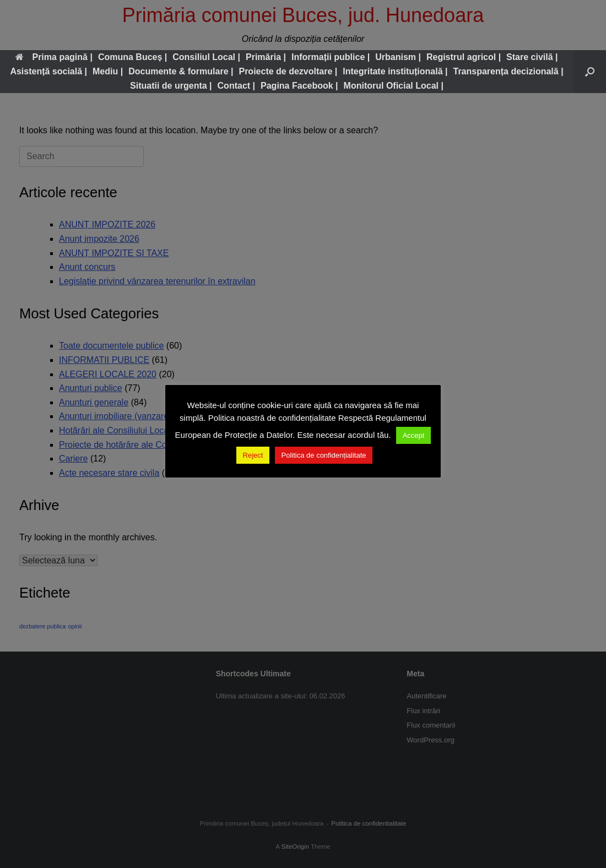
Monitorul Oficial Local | (394, 86)
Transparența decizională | (508, 71)
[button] (590, 72)
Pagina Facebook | (299, 86)
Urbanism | (398, 57)
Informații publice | (331, 57)
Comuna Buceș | (132, 57)
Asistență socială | (48, 71)
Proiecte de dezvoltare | (288, 71)
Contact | (236, 86)
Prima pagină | (54, 57)
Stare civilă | (532, 57)
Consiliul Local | (206, 57)
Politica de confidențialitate (324, 455)
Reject (253, 455)
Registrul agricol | (464, 57)
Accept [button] (414, 435)
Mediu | (108, 71)
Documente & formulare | (181, 71)
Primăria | (266, 57)
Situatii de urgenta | (171, 86)
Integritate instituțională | (395, 71)
